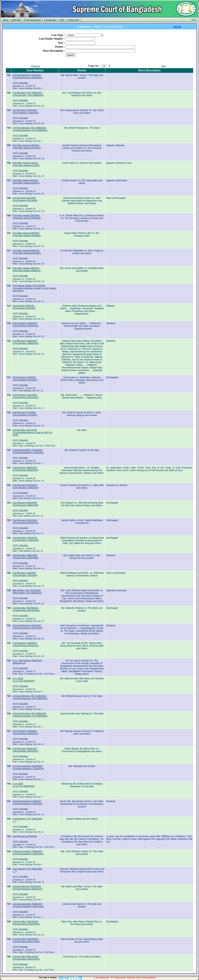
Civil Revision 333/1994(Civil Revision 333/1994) (25, 574)
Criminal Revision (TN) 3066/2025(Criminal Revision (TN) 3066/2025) (30, 715)
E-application (50, 20)
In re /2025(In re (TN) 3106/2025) (24, 680)
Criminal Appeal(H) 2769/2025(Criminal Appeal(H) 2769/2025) (28, 451)
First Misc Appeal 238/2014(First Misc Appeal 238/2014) (27, 269)
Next (164, 66)
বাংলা (194, 19)
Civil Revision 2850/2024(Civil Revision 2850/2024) (25, 469)
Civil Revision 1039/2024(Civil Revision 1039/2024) (25, 324)
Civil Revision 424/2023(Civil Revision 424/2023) (25, 379)
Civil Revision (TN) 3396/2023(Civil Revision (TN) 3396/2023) (28, 94)
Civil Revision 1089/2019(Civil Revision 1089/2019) (25, 342)
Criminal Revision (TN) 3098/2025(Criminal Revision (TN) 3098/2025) (30, 129)
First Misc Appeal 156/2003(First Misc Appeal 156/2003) (27, 234)
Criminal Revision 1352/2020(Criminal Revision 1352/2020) (27, 627)
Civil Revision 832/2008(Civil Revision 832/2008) (25, 199)
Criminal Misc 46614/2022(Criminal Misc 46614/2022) (26, 958)
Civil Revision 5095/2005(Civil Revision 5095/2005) (25, 504)
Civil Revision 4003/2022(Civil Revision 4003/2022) (25, 750)
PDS (62, 20)
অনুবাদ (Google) (20, 83)
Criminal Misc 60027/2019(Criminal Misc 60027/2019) (26, 940)
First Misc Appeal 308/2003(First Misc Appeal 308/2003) (27, 252)
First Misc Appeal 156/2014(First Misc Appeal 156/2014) (27, 147)
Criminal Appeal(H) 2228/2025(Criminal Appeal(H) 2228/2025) (28, 767)
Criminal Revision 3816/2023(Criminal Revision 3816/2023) (27, 888)
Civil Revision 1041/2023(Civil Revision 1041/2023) (25, 396)
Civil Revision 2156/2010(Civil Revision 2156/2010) (25, 486)
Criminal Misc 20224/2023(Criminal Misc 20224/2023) (26, 923)
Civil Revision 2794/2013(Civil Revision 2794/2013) (25, 111)
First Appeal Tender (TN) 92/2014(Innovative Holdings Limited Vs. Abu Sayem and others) (34, 288)
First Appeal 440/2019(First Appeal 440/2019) (24, 307)
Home (5, 20)
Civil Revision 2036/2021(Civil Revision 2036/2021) (25, 732)
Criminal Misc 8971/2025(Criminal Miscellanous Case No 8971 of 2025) (32, 432)
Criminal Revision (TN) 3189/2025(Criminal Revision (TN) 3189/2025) (30, 697)
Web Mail (16, 20)
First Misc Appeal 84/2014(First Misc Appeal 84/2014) (26, 182)
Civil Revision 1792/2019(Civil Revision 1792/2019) (25, 539)
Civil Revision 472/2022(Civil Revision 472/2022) (25, 414)
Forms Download (32, 20)
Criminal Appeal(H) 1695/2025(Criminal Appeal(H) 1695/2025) (28, 905)
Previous (35, 66)
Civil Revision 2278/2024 (25, 836)
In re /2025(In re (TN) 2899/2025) (24, 785)
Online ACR (73, 20)
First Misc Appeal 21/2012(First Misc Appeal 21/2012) (26, 164)
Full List (177, 27)
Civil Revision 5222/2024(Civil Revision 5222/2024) (25, 521)
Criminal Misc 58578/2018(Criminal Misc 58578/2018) (26, 609)
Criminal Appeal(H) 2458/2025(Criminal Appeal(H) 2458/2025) (28, 853)
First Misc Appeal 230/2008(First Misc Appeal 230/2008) (27, 217)
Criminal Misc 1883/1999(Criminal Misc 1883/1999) (25, 556)
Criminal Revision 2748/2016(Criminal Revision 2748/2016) (27, 802)
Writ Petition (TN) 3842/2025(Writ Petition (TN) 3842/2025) (27, 592)
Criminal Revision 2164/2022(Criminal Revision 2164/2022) (27, 76)
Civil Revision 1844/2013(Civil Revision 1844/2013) (25, 644)
